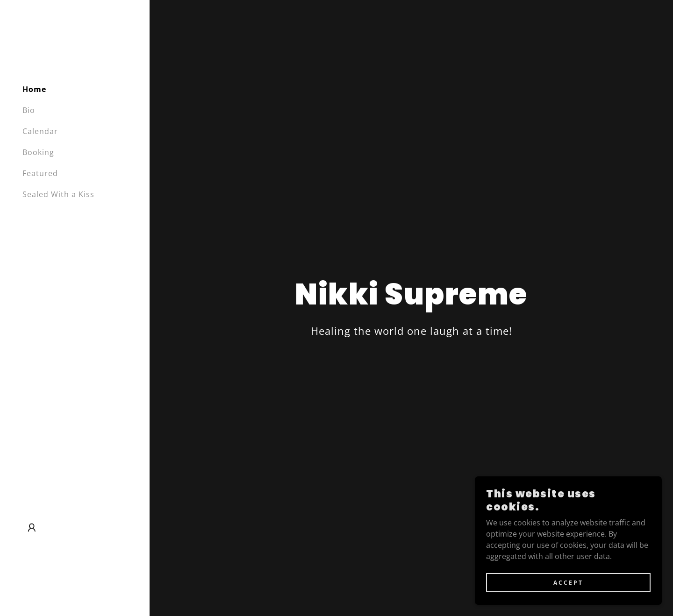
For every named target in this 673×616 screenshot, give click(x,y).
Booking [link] (38, 152)
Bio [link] (29, 110)
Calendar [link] (40, 131)
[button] (32, 528)
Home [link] (34, 89)
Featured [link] (40, 173)
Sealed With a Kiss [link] (58, 194)
